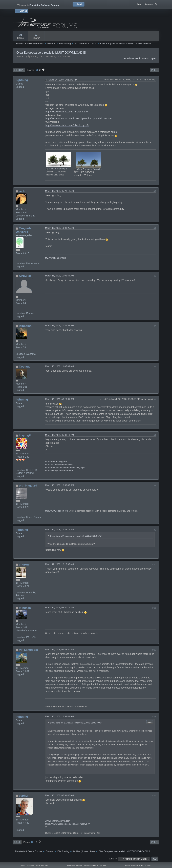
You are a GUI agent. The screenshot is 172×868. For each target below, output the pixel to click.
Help (127, 865)
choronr (24, 564)
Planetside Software (75, 865)
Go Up (17, 842)
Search (36, 37)
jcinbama (25, 326)
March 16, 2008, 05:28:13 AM (59, 191)
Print (154, 70)
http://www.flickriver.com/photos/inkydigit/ (65, 468)
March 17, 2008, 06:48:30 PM (60, 649)
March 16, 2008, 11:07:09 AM (59, 366)
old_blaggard (28, 486)
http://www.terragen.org (56, 511)
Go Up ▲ (148, 865)
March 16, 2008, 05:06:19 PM (60, 435)
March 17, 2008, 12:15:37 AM (59, 564)
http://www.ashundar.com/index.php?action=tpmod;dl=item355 (79, 118)
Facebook (94, 865)
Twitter (87, 865)
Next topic (150, 58)
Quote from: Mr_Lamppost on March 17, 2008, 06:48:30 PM (76, 723)
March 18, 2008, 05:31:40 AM (59, 795)
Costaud (25, 367)
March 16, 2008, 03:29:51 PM (60, 399)
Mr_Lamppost (28, 650)
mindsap (25, 608)
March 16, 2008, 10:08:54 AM (59, 276)
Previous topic (133, 58)
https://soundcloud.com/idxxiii (59, 465)
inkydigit (25, 435)
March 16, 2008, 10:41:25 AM (59, 326)
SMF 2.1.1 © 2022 (27, 865)
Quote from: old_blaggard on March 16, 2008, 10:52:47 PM (76, 536)
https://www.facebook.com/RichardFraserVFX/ (67, 824)
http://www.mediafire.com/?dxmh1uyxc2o (68, 125)
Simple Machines (42, 865)
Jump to (113, 859)
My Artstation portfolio (56, 258)
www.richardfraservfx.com (58, 821)
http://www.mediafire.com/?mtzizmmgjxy (67, 112)
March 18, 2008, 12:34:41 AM (59, 716)
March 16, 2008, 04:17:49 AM (63, 80)
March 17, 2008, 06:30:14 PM (60, 608)
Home (20, 37)
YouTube (103, 865)
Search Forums (147, 4)
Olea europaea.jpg (57, 169)
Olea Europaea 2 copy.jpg (88, 169)
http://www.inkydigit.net (56, 462)
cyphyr (24, 796)
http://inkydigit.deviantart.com (59, 471)
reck (22, 191)
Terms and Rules (137, 865)
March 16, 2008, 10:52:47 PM (60, 485)
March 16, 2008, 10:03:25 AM (59, 228)
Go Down (19, 70)
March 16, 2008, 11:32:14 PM (60, 529)
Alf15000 (25, 276)
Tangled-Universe (23, 230)
